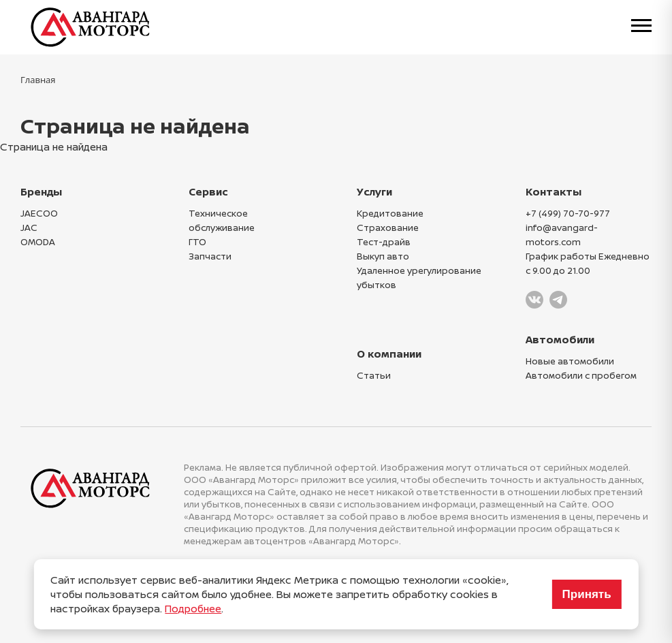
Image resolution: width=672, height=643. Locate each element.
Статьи (374, 375)
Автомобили (560, 340)
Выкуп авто (383, 256)
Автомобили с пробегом (581, 375)
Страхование (388, 228)
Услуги (374, 192)
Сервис (208, 192)
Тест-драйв (384, 242)
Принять (587, 594)
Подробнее (193, 609)
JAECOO (39, 213)
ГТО (197, 242)
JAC (29, 228)
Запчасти (210, 256)
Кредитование (390, 213)
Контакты (554, 192)
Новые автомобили (570, 361)
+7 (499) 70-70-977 (568, 213)
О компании (389, 354)
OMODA (38, 242)
